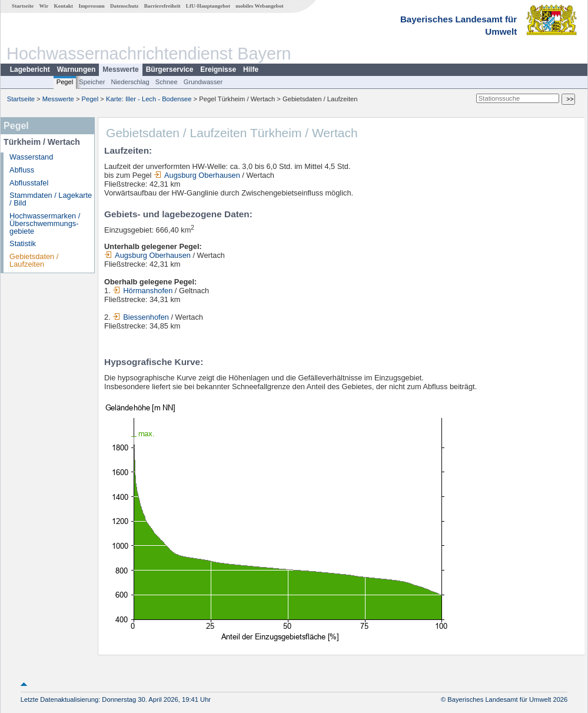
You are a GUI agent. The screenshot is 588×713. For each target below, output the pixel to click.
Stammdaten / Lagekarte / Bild (51, 199)
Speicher (92, 82)
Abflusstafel (29, 183)
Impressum (91, 6)
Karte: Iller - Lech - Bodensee (149, 99)
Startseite (23, 6)
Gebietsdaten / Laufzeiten (34, 260)
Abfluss (22, 170)
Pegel (65, 82)
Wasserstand (31, 157)
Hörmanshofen (142, 291)
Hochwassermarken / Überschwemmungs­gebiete (45, 223)
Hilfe (251, 69)
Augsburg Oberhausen (197, 175)
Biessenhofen (141, 317)
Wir (44, 6)
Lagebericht (30, 69)
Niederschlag (130, 82)
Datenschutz (124, 6)
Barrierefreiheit (162, 6)
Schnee (167, 82)
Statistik (23, 243)
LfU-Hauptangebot (208, 6)
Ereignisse (218, 69)
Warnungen (77, 69)
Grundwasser (203, 82)
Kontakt (63, 6)
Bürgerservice (170, 69)
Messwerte (120, 69)
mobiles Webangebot (259, 6)
